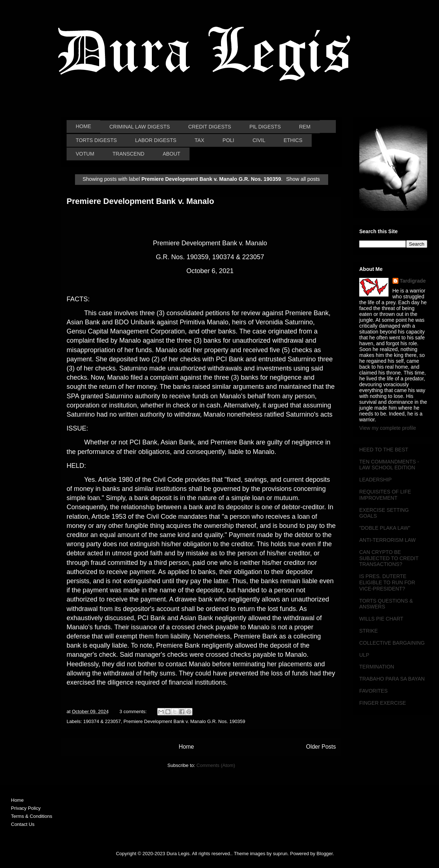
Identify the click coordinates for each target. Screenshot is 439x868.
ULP (364, 655)
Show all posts (303, 179)
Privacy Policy (26, 808)
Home (186, 747)
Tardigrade (413, 281)
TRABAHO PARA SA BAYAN (392, 679)
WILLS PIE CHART (381, 619)
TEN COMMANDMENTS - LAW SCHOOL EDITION (389, 465)
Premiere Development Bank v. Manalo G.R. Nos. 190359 (184, 721)
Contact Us (23, 824)
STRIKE (369, 631)
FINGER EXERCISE (383, 703)
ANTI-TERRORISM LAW (387, 540)
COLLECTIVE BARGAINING (392, 643)
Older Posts (321, 747)
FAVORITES (374, 691)
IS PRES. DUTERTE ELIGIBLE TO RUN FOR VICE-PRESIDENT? (387, 582)
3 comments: (134, 711)
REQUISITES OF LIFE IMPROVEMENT (385, 495)
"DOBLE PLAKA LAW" (385, 528)
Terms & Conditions (32, 816)
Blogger (324, 854)
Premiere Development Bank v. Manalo (140, 201)
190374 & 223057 (102, 721)
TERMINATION (377, 667)
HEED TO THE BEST (384, 450)
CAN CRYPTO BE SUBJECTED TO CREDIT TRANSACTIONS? (389, 558)
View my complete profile (388, 428)
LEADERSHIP (376, 480)
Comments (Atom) (216, 765)
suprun (280, 854)
